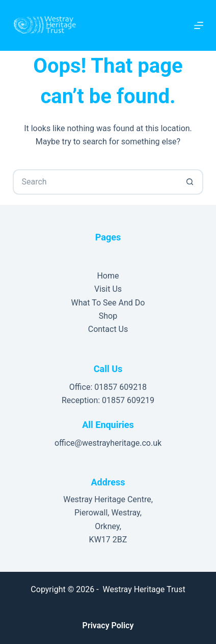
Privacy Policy (108, 625)
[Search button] (191, 182)
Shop (108, 316)
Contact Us (108, 329)
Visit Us (108, 289)
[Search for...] (95, 182)
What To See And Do (108, 303)
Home (108, 276)
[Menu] (199, 25)
